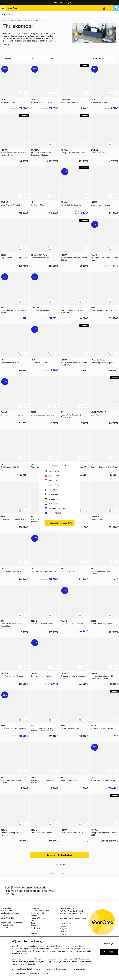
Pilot (32, 935)
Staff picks (35, 928)
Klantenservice (7, 911)
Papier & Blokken (38, 918)
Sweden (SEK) (52, 471)
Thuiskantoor (39, 20)
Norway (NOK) (52, 476)
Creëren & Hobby (15, 20)
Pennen (34, 916)
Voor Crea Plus (7, 918)
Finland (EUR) (52, 485)
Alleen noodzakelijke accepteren (34, 973)
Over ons (5, 915)
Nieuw (33, 925)
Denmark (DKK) (53, 480)
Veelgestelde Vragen (10, 913)
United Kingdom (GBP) (55, 508)
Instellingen (109, 943)
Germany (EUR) (53, 499)
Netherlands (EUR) (54, 504)
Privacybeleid (7, 925)
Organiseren (28, 20)
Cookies (5, 928)
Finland (63, 934)
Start (5, 20)
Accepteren (109, 952)
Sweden (64, 926)
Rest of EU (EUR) (53, 513)
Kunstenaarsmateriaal (40, 911)
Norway (63, 929)
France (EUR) (52, 494)
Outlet (33, 923)
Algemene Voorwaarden (11, 923)
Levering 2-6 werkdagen (59, 3)
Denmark (64, 931)
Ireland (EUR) (52, 490)
